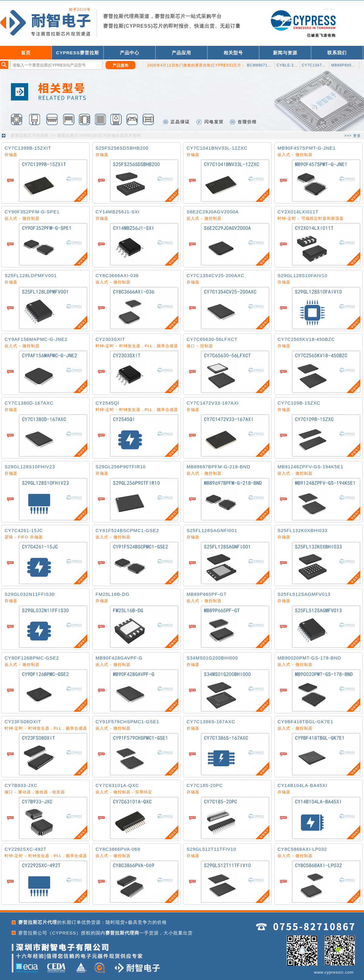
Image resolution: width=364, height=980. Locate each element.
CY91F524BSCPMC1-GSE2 (127, 530)
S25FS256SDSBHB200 (122, 148)
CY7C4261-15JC (24, 530)
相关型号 (233, 53)
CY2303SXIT (110, 339)
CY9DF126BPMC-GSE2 (32, 658)
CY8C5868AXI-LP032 (302, 849)
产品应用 (181, 53)
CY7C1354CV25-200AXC (216, 275)
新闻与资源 (285, 53)
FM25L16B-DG (113, 594)
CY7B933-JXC (21, 785)
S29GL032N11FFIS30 (30, 594)
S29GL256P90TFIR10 (121, 467)
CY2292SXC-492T (25, 849)
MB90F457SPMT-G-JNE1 (307, 148)
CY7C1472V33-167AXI (213, 403)
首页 (26, 53)
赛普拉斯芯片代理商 (30, 136)
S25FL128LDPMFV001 (31, 275)
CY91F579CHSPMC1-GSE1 (127, 722)
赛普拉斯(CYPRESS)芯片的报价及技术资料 (99, 136)
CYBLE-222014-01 (294, 65)
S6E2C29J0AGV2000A (213, 212)
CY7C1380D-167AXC (29, 403)
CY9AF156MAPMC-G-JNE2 (36, 339)
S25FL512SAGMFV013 (304, 594)
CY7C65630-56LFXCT (212, 339)
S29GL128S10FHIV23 (30, 467)
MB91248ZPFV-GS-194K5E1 (310, 467)
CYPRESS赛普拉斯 (78, 53)
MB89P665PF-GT (207, 594)
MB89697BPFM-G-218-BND (218, 467)
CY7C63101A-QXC (117, 785)
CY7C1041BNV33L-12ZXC (217, 148)
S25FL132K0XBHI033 (303, 530)
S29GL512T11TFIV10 (211, 849)
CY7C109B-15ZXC (299, 403)
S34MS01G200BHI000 (212, 658)
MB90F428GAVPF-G (119, 658)
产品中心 (130, 53)
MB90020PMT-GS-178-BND (309, 658)
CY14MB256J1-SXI (118, 212)
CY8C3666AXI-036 (117, 275)
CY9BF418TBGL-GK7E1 (305, 722)
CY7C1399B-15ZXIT (28, 148)
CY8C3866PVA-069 (118, 849)
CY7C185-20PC (205, 785)
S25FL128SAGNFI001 (212, 530)
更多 (357, 136)
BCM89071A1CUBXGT (268, 65)
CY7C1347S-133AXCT (323, 65)
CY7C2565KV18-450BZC (306, 339)
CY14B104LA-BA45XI (302, 785)
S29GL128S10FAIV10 (303, 275)
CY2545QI (107, 403)
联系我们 (337, 53)
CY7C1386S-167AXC (211, 722)
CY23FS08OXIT (23, 722)
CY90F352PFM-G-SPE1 (32, 212)
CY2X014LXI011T (298, 212)
